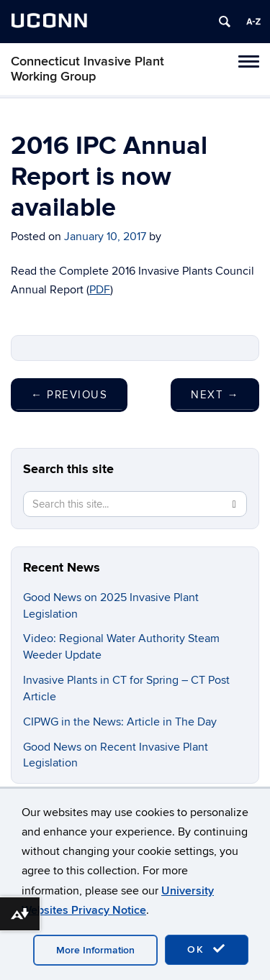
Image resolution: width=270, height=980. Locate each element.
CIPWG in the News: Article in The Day (120, 722)
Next (215, 395)
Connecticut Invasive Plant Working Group (87, 69)
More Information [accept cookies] (95, 950)
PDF (100, 290)
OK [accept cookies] (207, 949)
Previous (69, 395)
